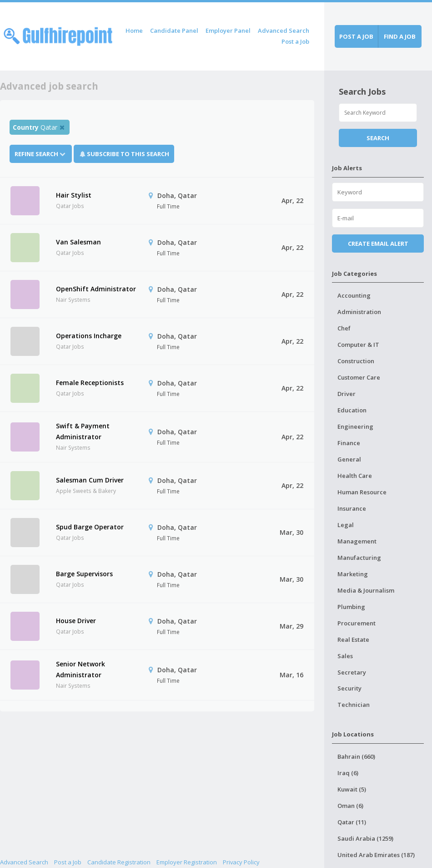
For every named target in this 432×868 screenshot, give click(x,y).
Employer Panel (228, 30)
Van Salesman (78, 242)
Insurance (352, 508)
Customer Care (359, 377)
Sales (345, 656)
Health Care (355, 476)
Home (134, 30)
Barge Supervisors (84, 574)
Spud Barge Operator (90, 527)
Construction (356, 361)
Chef (344, 328)
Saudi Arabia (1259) (365, 838)
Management (357, 541)
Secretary (352, 672)
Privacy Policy (241, 862)
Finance (349, 443)
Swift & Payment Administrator (83, 431)
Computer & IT (358, 345)
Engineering (355, 426)
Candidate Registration (119, 862)
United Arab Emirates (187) (376, 855)
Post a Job (295, 41)
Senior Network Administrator (80, 669)
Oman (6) (350, 806)
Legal (346, 525)
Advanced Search (284, 30)
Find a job (400, 36)
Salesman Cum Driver (90, 480)
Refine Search (40, 154)
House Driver (76, 621)
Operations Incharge (89, 336)
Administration (359, 312)
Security (349, 688)
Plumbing (351, 607)
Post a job (356, 36)
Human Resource (362, 492)
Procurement (357, 623)
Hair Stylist (74, 195)
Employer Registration (187, 862)
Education (352, 410)
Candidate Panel (174, 30)
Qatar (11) (352, 822)
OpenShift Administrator (96, 289)
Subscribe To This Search (128, 154)
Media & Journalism (366, 590)
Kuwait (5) (352, 789)
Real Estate (353, 640)
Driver (347, 394)
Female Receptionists (90, 383)
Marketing (353, 574)
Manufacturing (359, 558)
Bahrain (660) (356, 756)
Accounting (354, 295)
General (349, 459)
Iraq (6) (348, 773)
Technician (354, 705)
